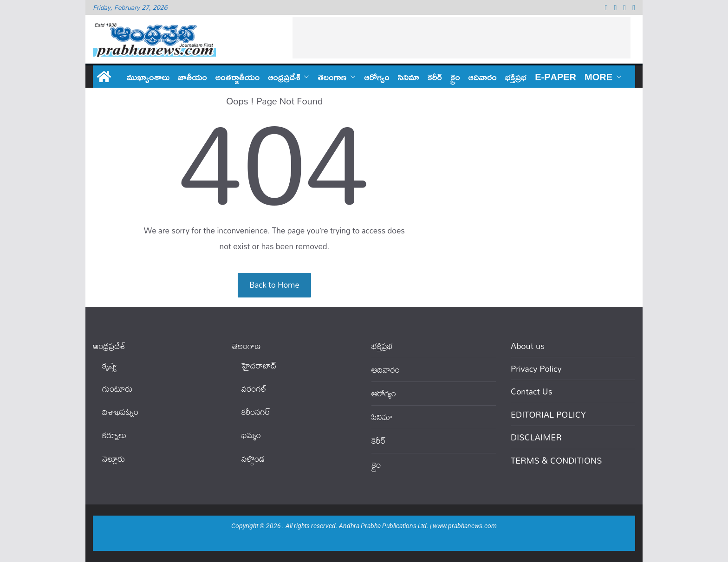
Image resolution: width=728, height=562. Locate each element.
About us (528, 346)
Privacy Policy (536, 368)
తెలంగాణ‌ (332, 77)
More (598, 77)
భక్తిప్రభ (516, 77)
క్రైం (455, 77)
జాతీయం (192, 77)
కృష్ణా (110, 365)
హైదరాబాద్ (259, 365)
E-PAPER (556, 77)
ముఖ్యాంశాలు (148, 77)
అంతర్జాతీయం (238, 77)
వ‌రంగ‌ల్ (254, 389)
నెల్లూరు (114, 459)
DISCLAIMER (536, 437)
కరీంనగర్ (256, 412)
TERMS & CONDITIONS (556, 460)
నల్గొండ (253, 459)
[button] (305, 77)
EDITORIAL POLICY (548, 414)
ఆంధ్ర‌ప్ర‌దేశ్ (284, 77)
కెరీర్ (435, 77)
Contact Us (532, 391)
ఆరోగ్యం (377, 77)
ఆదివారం (483, 77)
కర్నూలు (114, 435)
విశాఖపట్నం (120, 412)
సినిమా (409, 77)
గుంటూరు (117, 389)
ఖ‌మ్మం (251, 435)
